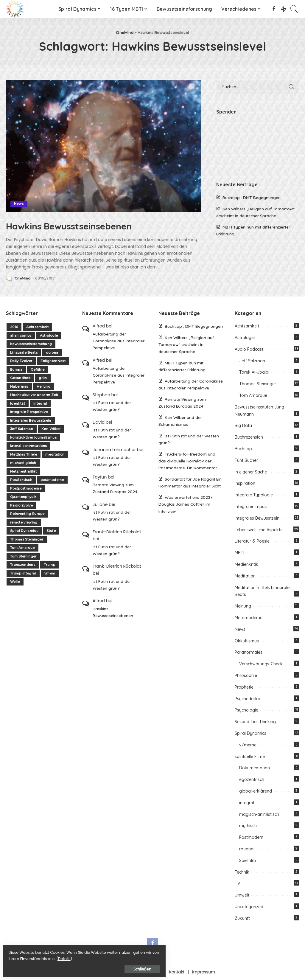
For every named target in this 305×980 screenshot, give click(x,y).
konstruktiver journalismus (33, 437)
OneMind (22, 278)
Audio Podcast (249, 349)
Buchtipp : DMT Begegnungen (252, 197)
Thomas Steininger (27, 539)
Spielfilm (248, 861)
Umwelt (242, 895)
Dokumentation (255, 768)
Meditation (245, 576)
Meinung (243, 606)
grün (43, 378)
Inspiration (245, 483)
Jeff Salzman (22, 429)
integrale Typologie (254, 495)
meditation (55, 454)
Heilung (43, 386)
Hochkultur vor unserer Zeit (34, 395)
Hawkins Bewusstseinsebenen (91, 225)
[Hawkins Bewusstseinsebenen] (104, 146)
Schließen (70, 967)
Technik (242, 872)
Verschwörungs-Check (261, 664)
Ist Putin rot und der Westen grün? (112, 406)
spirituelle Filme (250, 757)
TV (237, 883)
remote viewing (24, 522)
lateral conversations (28, 446)
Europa (16, 369)
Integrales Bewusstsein (31, 420)
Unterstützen (149, 972)
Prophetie (244, 687)
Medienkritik (246, 564)
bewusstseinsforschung (31, 344)
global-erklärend (256, 791)
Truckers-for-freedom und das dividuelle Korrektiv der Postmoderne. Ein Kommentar (188, 461)
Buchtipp (243, 449)
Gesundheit (20, 378)
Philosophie (246, 675)
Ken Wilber (51, 429)
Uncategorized (249, 907)
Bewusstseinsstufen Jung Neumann (259, 411)
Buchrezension (249, 437)
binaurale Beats (24, 352)
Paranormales (249, 652)
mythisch (248, 826)
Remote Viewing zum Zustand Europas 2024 (115, 488)
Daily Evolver (21, 361)
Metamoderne (249, 618)
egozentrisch (252, 779)
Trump (49, 565)
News (19, 204)
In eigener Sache (251, 472)
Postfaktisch (21, 480)
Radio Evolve (21, 505)
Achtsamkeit (37, 327)
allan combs (21, 336)
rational (247, 849)
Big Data (243, 425)
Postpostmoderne (26, 488)
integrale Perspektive (29, 412)
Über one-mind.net (109, 972)
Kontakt (177, 972)
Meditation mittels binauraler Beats (263, 591)
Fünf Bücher (246, 460)
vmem (50, 573)
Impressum (204, 972)
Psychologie (246, 710)
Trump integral (23, 573)
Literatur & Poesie (252, 541)
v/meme (248, 745)
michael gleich (23, 463)
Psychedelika (248, 699)
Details (66, 957)
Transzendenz (23, 565)
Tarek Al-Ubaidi (254, 372)
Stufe (51, 531)
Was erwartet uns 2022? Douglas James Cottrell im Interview (186, 504)
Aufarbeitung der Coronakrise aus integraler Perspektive (119, 341)
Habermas (19, 386)
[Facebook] (274, 9)
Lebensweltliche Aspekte (259, 530)
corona (52, 352)
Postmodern (251, 837)
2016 (14, 327)
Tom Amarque (22, 548)
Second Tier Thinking (255, 722)
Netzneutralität (23, 471)
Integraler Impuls (251, 507)
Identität (18, 403)
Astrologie (49, 336)
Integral (40, 403)
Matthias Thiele (24, 454)
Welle (15, 582)
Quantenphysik (23, 497)
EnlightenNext (53, 361)
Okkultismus (247, 641)
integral (247, 803)
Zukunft (242, 918)
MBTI (239, 553)
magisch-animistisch (259, 814)
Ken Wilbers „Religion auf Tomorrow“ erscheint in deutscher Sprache (186, 344)
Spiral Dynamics (24, 531)
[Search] (294, 9)
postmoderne (52, 480)
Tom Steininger (23, 556)
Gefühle (38, 369)
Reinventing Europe (27, 514)
